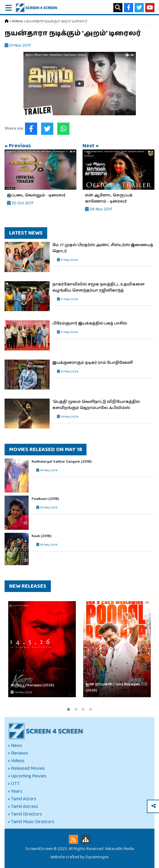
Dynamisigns (97, 857)
